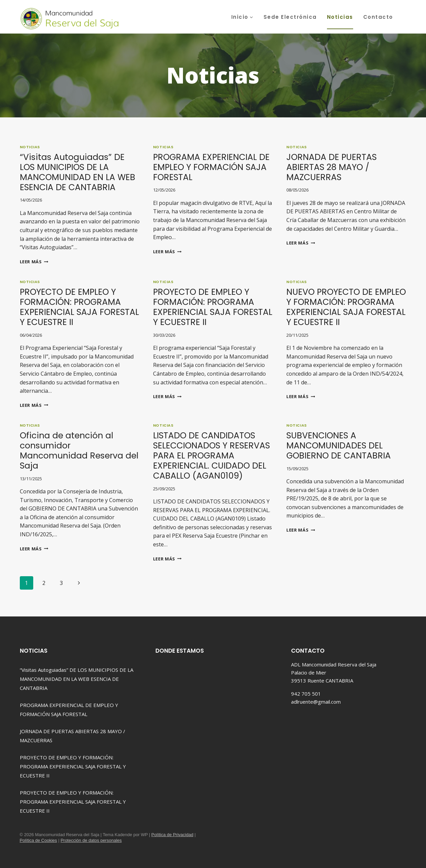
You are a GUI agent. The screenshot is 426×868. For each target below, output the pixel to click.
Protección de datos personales (91, 840)
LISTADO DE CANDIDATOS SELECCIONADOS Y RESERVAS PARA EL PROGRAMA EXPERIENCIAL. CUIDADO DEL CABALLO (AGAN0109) (211, 456)
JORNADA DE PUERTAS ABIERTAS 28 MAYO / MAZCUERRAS (332, 167)
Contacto (378, 17)
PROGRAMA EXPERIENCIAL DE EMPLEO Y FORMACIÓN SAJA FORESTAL (211, 167)
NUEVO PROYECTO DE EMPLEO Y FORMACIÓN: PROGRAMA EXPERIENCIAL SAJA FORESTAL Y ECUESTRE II (346, 307)
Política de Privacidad (172, 835)
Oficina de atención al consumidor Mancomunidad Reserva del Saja (79, 451)
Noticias (340, 17)
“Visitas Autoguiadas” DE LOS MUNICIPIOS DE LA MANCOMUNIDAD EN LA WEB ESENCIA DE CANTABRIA (78, 172)
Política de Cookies (38, 840)
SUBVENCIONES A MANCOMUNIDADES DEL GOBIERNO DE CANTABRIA (339, 446)
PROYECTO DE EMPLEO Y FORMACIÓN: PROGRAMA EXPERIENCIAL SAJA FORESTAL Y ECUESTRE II (79, 307)
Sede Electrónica (290, 17)
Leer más (34, 262)
